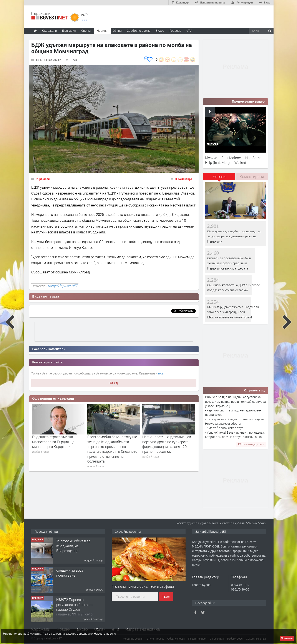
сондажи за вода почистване (70, 573)
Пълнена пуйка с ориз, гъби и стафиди (143, 586)
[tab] (219, 178)
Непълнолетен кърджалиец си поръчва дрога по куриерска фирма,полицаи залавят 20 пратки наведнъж (167, 444)
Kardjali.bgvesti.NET (63, 286)
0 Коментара (184, 179)
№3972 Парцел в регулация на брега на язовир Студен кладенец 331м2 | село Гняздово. (74, 609)
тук (161, 373)
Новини (102, 31)
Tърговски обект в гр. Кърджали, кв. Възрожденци (74, 546)
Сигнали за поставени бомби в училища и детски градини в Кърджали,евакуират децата (229, 263)
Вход (114, 383)
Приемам (287, 638)
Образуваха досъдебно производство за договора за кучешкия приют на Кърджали (234, 236)
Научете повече (105, 633)
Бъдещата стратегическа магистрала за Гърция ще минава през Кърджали (53, 442)
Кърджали (43, 179)
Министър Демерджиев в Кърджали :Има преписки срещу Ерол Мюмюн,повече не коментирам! (233, 312)
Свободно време (139, 31)
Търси (166, 597)
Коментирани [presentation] (252, 176)
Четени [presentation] (219, 176)
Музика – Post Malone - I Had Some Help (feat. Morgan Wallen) (233, 160)
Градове (175, 31)
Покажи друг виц (251, 444)
